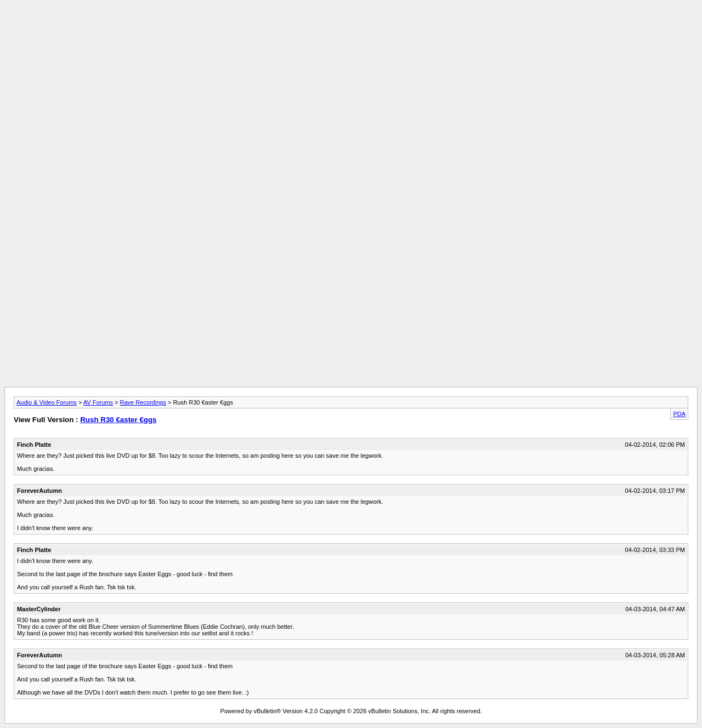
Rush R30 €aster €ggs (118, 420)
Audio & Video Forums (47, 402)
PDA (679, 414)
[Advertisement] (351, 29)
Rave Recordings (143, 402)
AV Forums (98, 402)
